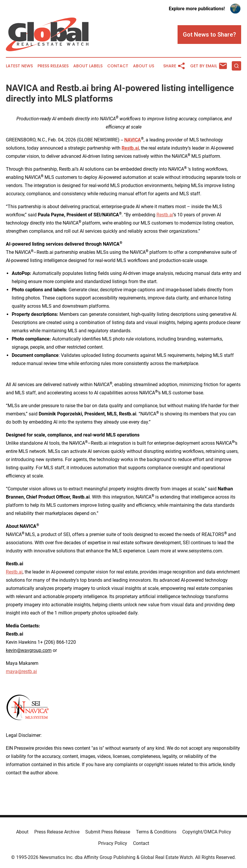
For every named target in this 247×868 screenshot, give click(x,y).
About (22, 832)
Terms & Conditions (156, 832)
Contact (118, 66)
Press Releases (53, 66)
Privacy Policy (113, 843)
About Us (144, 66)
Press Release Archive (57, 832)
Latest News (19, 66)
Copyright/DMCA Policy (207, 832)
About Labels (88, 66)
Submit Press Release (108, 832)
